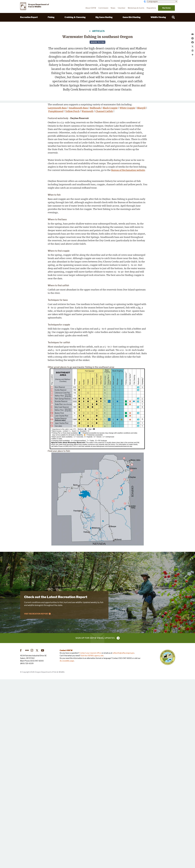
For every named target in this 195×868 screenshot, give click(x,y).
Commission (103, 8)
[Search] (173, 17)
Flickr (27, 839)
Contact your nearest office (90, 842)
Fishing (51, 17)
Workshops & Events (136, 8)
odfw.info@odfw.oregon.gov (123, 842)
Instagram (32, 839)
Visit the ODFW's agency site (92, 844)
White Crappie (86, 189)
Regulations (151, 8)
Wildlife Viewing (158, 17)
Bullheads (54, 189)
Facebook (22, 839)
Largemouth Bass (57, 186)
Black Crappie (69, 189)
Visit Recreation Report (36, 802)
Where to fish (97, 42)
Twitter (37, 839)
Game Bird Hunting (132, 17)
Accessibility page (67, 849)
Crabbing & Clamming (75, 17)
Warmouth (54, 196)
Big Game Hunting (104, 17)
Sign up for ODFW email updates (95, 827)
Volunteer (122, 8)
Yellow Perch (83, 193)
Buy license (167, 8)
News (113, 8)
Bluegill (52, 193)
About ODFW (91, 8)
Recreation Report (29, 17)
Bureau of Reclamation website (128, 258)
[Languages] (162, 1)
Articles (98, 31)
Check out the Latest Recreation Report (56, 786)
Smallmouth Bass (79, 186)
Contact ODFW (66, 839)
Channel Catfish (71, 196)
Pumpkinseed (66, 193)
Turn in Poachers (168, 846)
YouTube (43, 839)
